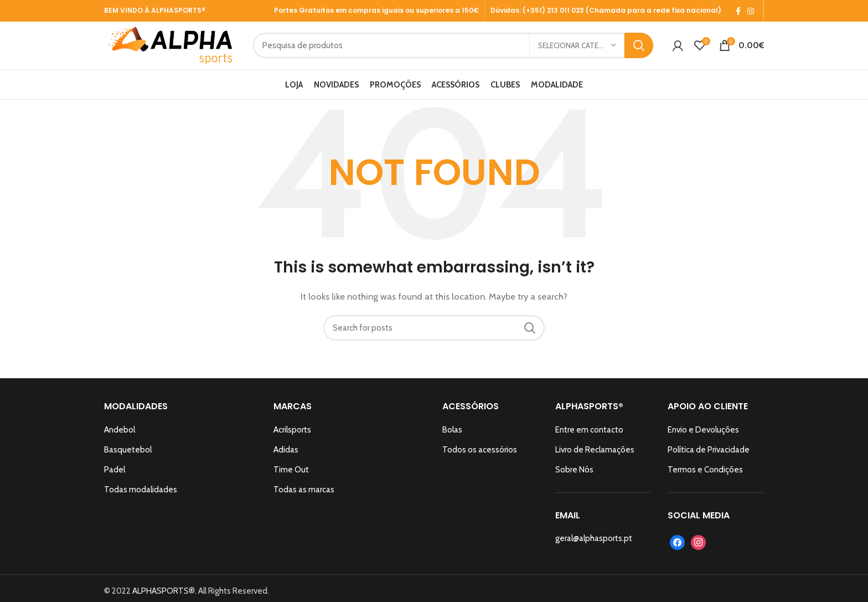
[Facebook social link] (738, 11)
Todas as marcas (304, 500)
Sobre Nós (574, 480)
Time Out (291, 480)
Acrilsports (292, 440)
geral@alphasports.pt (594, 549)
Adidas (286, 460)
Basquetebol (128, 460)
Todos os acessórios (480, 460)
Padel (115, 480)
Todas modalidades (141, 500)
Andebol (120, 440)
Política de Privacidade (709, 460)
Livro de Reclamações (595, 460)
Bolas (452, 440)
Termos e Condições (705, 480)
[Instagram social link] (751, 11)
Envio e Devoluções (703, 440)
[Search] (469, 52)
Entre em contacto (589, 440)
